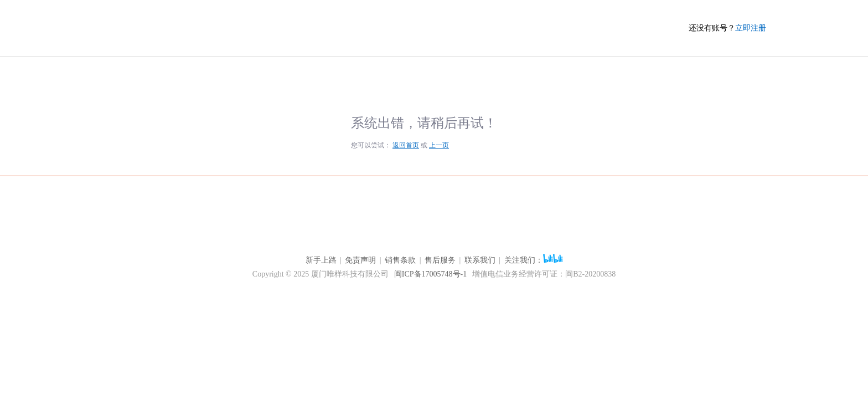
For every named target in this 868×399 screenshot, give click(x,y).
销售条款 (400, 260)
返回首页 (406, 145)
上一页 (439, 145)
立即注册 (751, 28)
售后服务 (440, 260)
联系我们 (480, 260)
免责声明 (360, 260)
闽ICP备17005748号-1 (430, 274)
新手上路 (321, 260)
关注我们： (534, 260)
